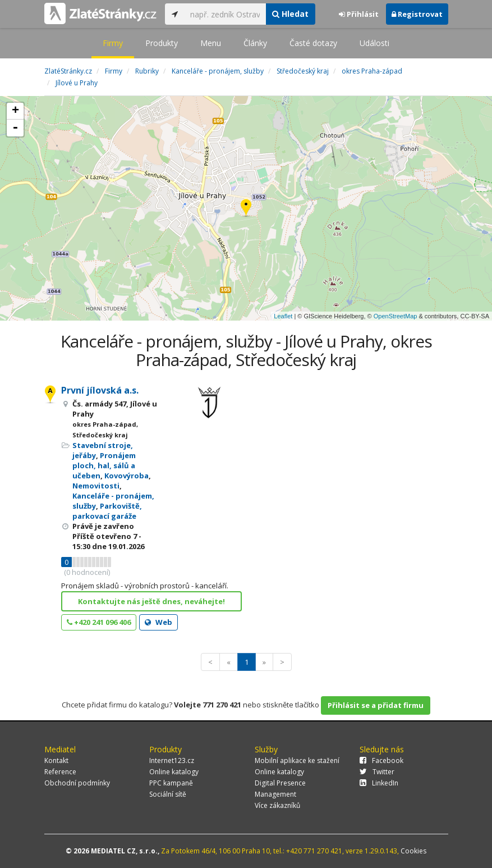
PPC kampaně (171, 783)
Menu (211, 43)
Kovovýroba (127, 476)
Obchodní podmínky (77, 783)
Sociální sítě (168, 794)
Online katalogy (174, 772)
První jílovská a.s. (100, 390)
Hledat (290, 14)
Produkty (162, 43)
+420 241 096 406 (99, 622)
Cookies (413, 851)
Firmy (113, 43)
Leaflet (283, 316)
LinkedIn (379, 783)
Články (255, 43)
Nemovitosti (96, 486)
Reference (60, 772)
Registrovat (417, 14)
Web (158, 622)
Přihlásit (359, 14)
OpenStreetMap (396, 316)
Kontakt (56, 760)
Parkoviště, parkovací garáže (107, 511)
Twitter (377, 772)
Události (374, 43)
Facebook (381, 760)
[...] (225, 14)
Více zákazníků (277, 805)
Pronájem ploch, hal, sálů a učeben (104, 465)
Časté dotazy (313, 43)
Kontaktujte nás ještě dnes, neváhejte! (151, 601)
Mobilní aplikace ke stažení (297, 760)
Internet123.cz (172, 760)
